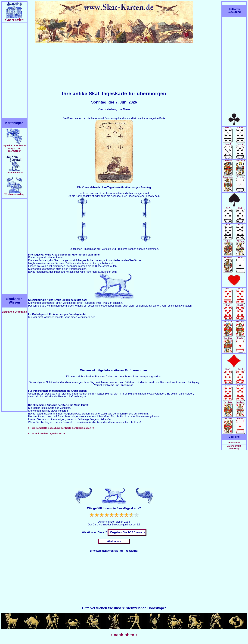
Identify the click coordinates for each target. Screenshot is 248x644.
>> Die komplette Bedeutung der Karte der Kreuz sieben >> (61, 428)
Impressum (234, 442)
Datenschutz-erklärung (234, 447)
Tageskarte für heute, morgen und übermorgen (14, 147)
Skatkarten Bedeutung (14, 312)
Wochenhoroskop (14, 193)
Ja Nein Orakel (14, 171)
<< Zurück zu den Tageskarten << (47, 433)
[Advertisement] (14, 70)
